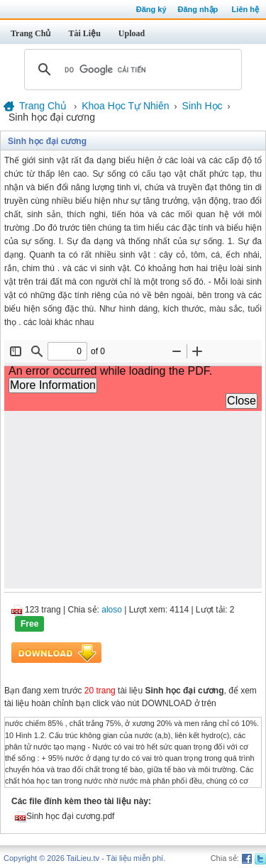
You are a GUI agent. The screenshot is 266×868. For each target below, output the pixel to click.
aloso (112, 610)
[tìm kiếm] (131, 70)
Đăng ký (151, 9)
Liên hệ (245, 9)
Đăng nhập (198, 9)
